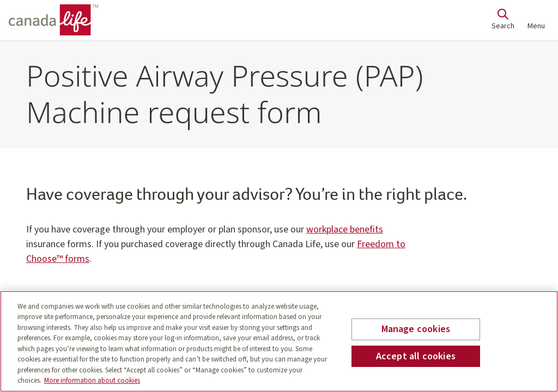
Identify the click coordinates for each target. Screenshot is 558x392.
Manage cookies (416, 329)
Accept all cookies (416, 356)
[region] (279, 341)
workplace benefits (345, 229)
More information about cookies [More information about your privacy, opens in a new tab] (92, 381)
